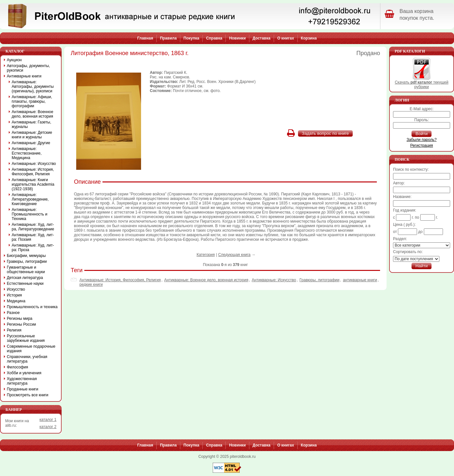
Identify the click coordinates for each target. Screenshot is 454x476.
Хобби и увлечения (24, 373)
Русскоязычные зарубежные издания (26, 338)
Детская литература (25, 278)
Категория (206, 255)
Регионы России (21, 324)
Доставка (262, 38)
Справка (214, 38)
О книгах (286, 38)
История (14, 295)
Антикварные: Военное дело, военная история (206, 280)
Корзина (309, 38)
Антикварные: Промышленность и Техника (30, 214)
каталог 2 (48, 427)
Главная (145, 38)
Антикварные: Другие (31, 143)
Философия (18, 367)
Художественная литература (22, 381)
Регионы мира (20, 319)
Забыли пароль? (422, 140)
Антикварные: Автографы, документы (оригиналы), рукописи (33, 87)
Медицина (16, 301)
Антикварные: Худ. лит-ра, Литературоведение (33, 227)
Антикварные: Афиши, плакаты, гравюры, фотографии (32, 101)
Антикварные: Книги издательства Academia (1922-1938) (33, 184)
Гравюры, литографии (320, 280)
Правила (168, 38)
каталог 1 (48, 420)
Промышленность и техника (32, 307)
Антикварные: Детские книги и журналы (32, 135)
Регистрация (422, 145)
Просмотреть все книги (28, 395)
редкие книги (91, 284)
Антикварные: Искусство (274, 280)
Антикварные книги (24, 76)
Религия (14, 330)
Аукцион (14, 60)
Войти (421, 134)
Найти (422, 266)
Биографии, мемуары (26, 256)
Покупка (191, 38)
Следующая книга (234, 255)
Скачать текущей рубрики (421, 83)
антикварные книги (360, 280)
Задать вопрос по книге (325, 133)
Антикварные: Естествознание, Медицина (27, 153)
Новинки (237, 38)
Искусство (16, 289)
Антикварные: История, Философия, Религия (120, 280)
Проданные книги (23, 389)
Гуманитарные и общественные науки (26, 270)
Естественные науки (25, 284)
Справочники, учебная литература (27, 359)
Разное (13, 313)
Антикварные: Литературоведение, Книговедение (30, 199)
